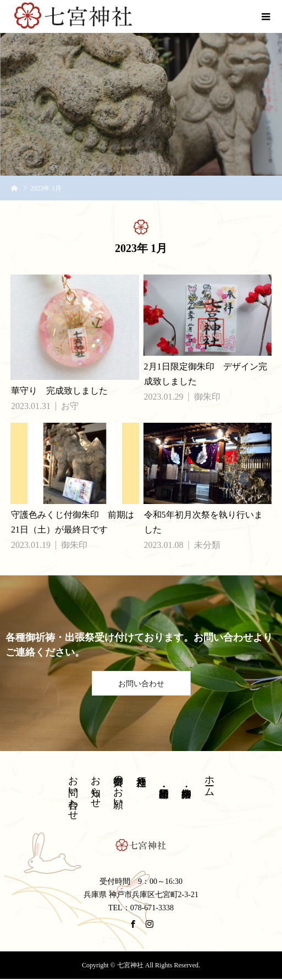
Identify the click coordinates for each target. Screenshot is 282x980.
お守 (70, 406)
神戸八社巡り (141, 775)
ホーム (209, 780)
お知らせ (96, 786)
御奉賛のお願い (118, 786)
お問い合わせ (141, 684)
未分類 (207, 545)
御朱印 (207, 397)
